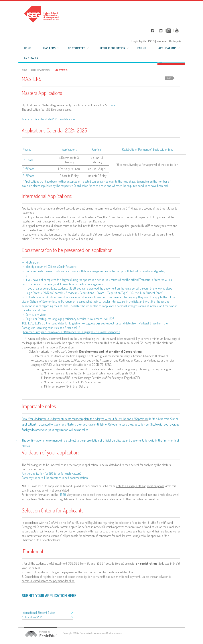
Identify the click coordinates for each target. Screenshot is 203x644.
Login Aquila (139, 41)
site (113, 105)
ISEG (63, 495)
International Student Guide (38, 613)
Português (175, 41)
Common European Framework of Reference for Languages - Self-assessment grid (72, 332)
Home (28, 48)
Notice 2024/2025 (33, 617)
